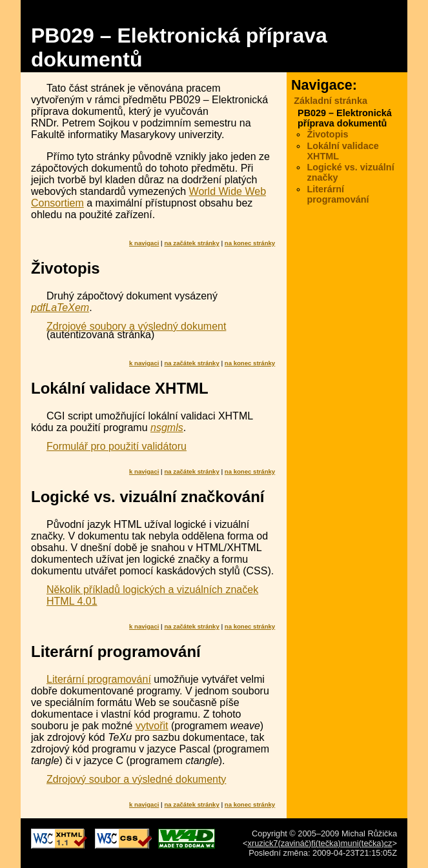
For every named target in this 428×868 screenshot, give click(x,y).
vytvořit (152, 726)
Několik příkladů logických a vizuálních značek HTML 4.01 (152, 595)
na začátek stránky (191, 243)
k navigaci (144, 243)
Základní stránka (331, 101)
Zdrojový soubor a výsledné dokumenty (136, 779)
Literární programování (99, 679)
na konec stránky (250, 243)
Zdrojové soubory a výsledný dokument (136, 326)
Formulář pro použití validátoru (117, 446)
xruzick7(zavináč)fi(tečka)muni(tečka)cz (320, 843)
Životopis (327, 134)
